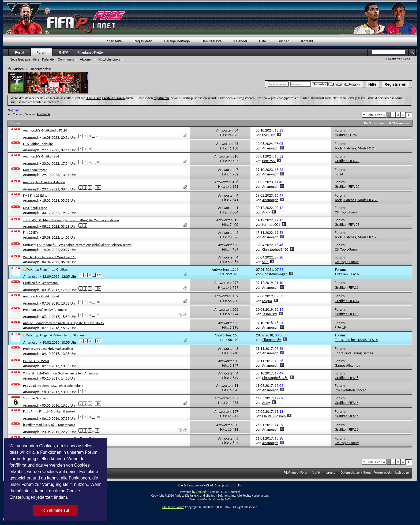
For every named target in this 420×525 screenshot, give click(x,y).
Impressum (331, 472)
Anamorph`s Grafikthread (41, 296)
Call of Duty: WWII (36, 361)
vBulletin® (203, 492)
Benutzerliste (211, 41)
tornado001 (271, 225)
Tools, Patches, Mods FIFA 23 (357, 200)
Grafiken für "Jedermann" (41, 283)
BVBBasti (269, 135)
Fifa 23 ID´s (31, 232)
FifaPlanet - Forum (297, 472)
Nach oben (401, 472)
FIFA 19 (340, 327)
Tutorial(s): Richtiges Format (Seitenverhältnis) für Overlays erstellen (71, 220)
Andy (266, 212)
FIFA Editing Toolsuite (38, 144)
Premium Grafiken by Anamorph (46, 310)
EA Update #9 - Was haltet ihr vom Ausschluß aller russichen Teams (84, 245)
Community (66, 59)
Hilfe (372, 84)
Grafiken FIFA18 (347, 314)
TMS (228, 499)
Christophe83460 (275, 250)
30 (98, 288)
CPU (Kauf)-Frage (35, 208)
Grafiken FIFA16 (347, 274)
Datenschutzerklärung (356, 472)
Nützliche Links (109, 59)
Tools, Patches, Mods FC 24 (355, 148)
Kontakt (307, 41)
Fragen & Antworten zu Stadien (62, 335)
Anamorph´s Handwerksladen (44, 182)
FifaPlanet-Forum (173, 507)
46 (98, 187)
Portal (20, 52)
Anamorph (31, 138)
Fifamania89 (272, 340)
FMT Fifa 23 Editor (36, 195)
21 (98, 315)
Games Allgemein (348, 365)
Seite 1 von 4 (376, 115)
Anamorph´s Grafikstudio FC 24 (45, 130)
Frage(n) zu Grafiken (54, 269)
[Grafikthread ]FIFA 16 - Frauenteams (49, 425)
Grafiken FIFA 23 (347, 161)
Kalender (240, 41)
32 (98, 162)
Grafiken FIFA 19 (347, 301)
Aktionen (86, 59)
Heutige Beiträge (177, 41)
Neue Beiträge (20, 59)
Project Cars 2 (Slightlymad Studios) (48, 349)
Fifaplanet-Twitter (91, 52)
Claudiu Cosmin (274, 416)
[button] (70, 498)
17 (98, 341)
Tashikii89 (270, 314)
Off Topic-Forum (347, 212)
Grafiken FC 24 (346, 135)
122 (99, 275)
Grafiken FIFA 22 (347, 187)
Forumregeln (383, 472)
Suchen (284, 41)
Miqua (267, 301)
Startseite (115, 41)
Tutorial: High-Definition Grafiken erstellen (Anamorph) (62, 373)
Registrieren (395, 84)
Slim (265, 262)
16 (98, 302)
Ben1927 (269, 161)
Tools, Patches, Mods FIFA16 (356, 340)
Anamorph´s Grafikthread (41, 156)
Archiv (316, 472)
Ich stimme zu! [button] (56, 510)
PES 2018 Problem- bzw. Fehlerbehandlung (53, 386)
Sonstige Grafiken (35, 398)
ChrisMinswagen (275, 274)
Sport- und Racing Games (354, 353)
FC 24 (339, 174)
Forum (41, 52)
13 (98, 417)
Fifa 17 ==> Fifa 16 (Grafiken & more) (49, 411)
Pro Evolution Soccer (350, 390)
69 (98, 404)
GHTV (63, 52)
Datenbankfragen (35, 170)
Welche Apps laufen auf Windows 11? (50, 257)
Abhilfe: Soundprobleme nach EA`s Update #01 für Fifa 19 (64, 323)
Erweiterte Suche (398, 59)
